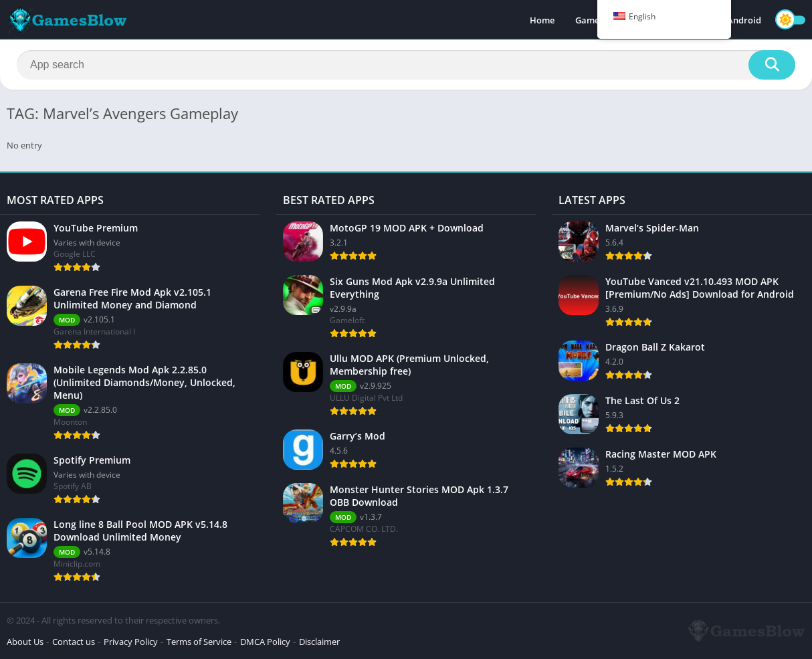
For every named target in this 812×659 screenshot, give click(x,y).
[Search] (406, 65)
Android (744, 20)
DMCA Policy (265, 642)
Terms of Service (199, 642)
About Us (25, 642)
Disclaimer (319, 642)
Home (542, 20)
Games (589, 20)
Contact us (74, 642)
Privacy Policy (131, 642)
